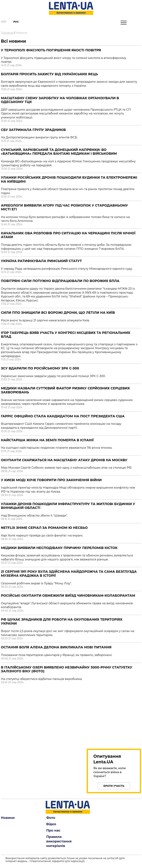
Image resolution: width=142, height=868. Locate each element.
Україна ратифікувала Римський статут (41, 261)
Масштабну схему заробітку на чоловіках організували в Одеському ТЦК (60, 100)
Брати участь (114, 786)
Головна (7, 33)
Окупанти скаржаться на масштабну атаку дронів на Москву (64, 460)
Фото (51, 818)
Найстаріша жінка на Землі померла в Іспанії (47, 440)
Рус (16, 22)
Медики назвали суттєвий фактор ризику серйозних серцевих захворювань (65, 390)
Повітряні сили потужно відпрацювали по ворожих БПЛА (60, 281)
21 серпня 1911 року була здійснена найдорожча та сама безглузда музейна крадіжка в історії (69, 574)
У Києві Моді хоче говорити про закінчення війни (51, 480)
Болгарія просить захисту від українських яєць (49, 74)
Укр (4, 22)
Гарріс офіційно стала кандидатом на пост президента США (63, 416)
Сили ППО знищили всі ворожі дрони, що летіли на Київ (58, 313)
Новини (21, 33)
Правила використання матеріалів (59, 841)
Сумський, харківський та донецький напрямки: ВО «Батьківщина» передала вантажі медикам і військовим (59, 152)
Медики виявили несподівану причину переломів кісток (59, 548)
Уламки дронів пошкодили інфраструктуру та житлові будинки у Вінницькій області (68, 506)
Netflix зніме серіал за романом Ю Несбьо (44, 528)
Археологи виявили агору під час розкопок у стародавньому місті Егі (64, 207)
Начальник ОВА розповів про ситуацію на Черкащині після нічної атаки (68, 235)
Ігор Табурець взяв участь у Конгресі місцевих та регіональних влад (66, 335)
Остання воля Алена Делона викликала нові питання (56, 647)
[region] (114, 715)
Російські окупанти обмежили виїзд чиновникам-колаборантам (68, 596)
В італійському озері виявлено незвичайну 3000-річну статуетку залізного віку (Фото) (67, 669)
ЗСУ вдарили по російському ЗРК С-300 (40, 368)
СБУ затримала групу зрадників (33, 130)
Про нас (53, 830)
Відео (51, 824)
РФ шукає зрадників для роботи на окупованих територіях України (62, 622)
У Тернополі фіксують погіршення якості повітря (51, 50)
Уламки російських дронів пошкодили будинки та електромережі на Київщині (69, 180)
